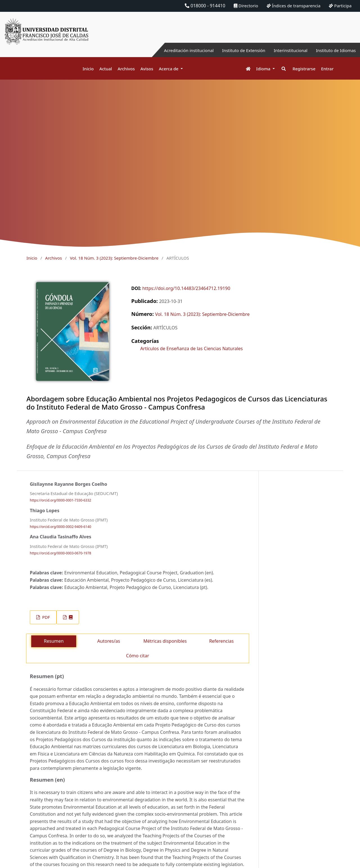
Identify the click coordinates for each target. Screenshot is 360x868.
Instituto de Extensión (237, 50)
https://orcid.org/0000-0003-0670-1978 (60, 553)
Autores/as (109, 641)
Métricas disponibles (165, 641)
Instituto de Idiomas (334, 50)
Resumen (54, 641)
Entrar (327, 69)
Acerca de (169, 69)
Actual (106, 69)
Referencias (221, 641)
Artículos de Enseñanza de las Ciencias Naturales (192, 348)
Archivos (126, 69)
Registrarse (304, 69)
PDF (45, 617)
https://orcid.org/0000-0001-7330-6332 (60, 500)
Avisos (147, 69)
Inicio (88, 69)
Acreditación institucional (179, 50)
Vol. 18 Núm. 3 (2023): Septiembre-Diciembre (114, 258)
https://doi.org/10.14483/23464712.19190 (186, 288)
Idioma (264, 69)
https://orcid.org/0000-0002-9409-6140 (60, 527)
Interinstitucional (287, 50)
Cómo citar (138, 656)
